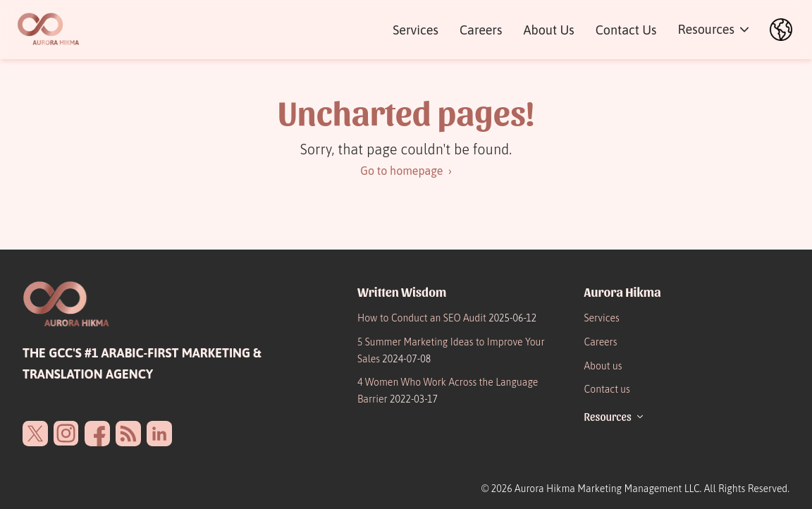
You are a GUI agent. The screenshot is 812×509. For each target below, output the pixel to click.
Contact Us (626, 30)
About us (603, 366)
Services (416, 30)
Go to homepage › (406, 171)
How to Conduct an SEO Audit (447, 318)
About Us (548, 30)
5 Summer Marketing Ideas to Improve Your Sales (451, 350)
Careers (481, 30)
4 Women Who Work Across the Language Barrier (448, 391)
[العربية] (781, 30)
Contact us (607, 389)
